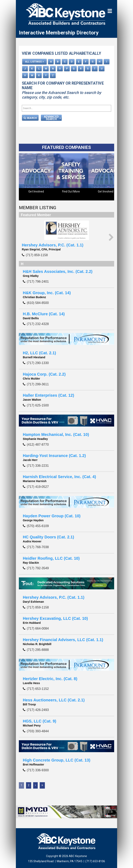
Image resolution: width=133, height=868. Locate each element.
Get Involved (36, 191)
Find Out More (71, 191)
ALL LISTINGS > (34, 62)
